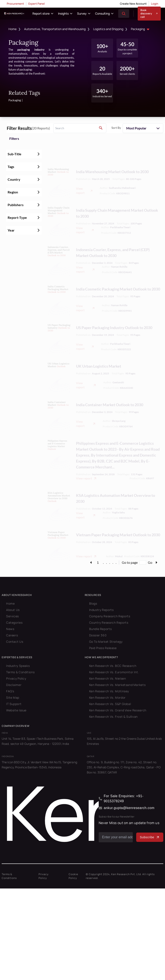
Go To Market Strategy (106, 642)
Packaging (141, 29)
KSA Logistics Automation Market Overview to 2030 (116, 484)
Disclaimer (14, 685)
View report (85, 176)
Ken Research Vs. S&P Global (110, 704)
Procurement (15, 4)
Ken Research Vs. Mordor (107, 698)
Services (12, 616)
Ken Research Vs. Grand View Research (118, 710)
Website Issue (16, 710)
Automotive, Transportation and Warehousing (55, 29)
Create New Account (133, 4)
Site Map (13, 698)
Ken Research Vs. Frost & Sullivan (113, 717)
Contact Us (15, 642)
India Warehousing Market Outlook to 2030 (112, 157)
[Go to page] (143, 562)
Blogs (93, 603)
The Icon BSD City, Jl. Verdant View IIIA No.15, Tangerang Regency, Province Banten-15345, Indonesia (39, 765)
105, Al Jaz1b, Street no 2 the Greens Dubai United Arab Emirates (124, 741)
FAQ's (10, 691)
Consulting (102, 13)
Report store (41, 13)
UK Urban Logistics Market (99, 352)
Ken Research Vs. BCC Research (113, 666)
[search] (80, 128)
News (10, 629)
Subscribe (150, 837)
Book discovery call (149, 13)
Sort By (116, 128)
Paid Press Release (103, 648)
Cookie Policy (73, 876)
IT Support (14, 704)
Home (12, 29)
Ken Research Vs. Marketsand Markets (117, 685)
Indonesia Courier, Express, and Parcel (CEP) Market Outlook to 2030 (113, 238)
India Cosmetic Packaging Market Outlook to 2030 (118, 275)
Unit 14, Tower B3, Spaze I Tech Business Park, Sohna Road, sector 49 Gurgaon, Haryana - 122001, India (38, 741)
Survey (82, 13)
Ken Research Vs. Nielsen (108, 678)
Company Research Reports (110, 616)
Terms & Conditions (20, 672)
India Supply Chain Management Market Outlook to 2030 (117, 199)
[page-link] (91, 562)
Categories (14, 623)
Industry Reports (101, 610)
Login (155, 4)
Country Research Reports (109, 623)
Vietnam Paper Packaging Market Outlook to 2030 (118, 520)
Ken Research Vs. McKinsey (109, 691)
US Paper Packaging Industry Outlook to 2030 (114, 313)
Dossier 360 (98, 635)
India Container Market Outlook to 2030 (110, 390)
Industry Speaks (18, 666)
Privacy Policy (16, 678)
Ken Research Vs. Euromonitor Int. (114, 672)
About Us (13, 610)
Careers (12, 635)
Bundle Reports (101, 629)
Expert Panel (37, 4)
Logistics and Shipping (108, 29)
